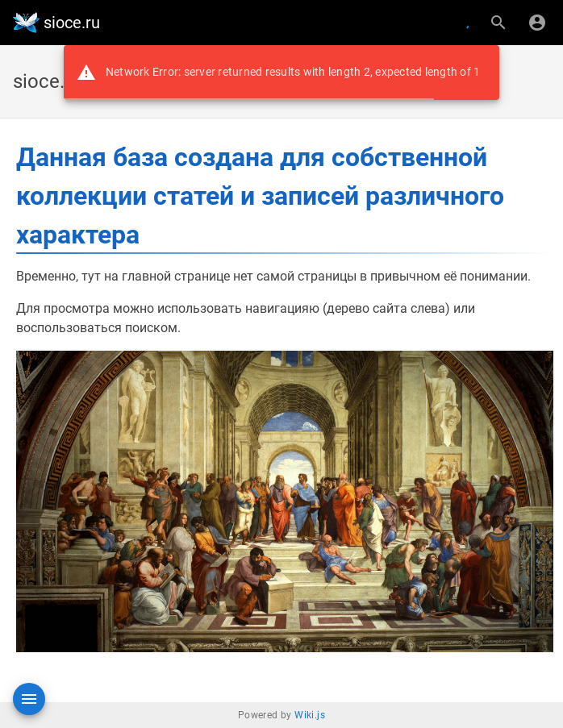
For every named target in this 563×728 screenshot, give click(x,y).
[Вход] (537, 23)
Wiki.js (310, 715)
